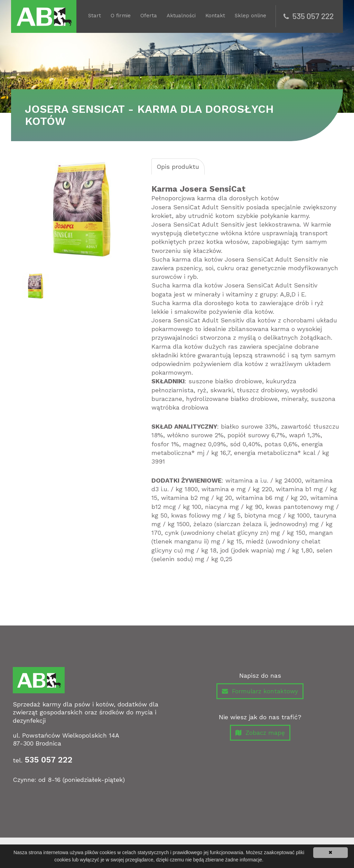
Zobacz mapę (260, 734)
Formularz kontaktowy (260, 692)
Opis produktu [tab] (178, 167)
